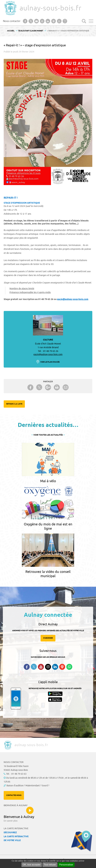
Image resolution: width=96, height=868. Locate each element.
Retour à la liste (14, 404)
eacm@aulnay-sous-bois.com (73, 299)
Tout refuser (50, 865)
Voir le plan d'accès (50, 362)
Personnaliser (66, 865)
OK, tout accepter (32, 865)
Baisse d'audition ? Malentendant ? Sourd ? (28, 786)
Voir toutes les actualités (48, 435)
